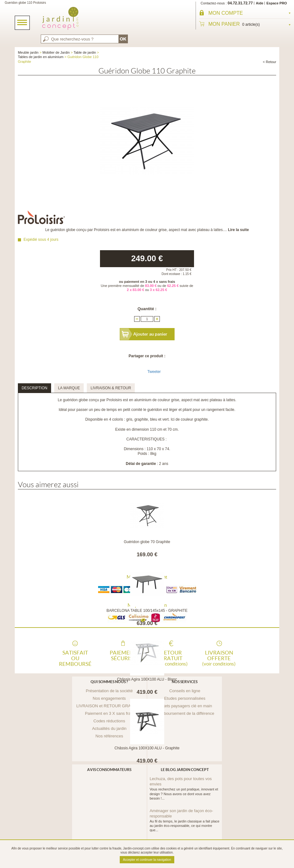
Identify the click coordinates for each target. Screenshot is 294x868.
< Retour (270, 62)
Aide (260, 3)
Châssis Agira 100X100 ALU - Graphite (147, 748)
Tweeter (154, 372)
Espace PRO (277, 3)
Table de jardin (85, 52)
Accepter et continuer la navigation (147, 860)
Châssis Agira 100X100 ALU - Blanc (147, 679)
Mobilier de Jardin (56, 52)
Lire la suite (238, 230)
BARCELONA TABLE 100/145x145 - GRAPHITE (147, 611)
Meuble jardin (28, 52)
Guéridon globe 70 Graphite (147, 542)
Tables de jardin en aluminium (41, 57)
